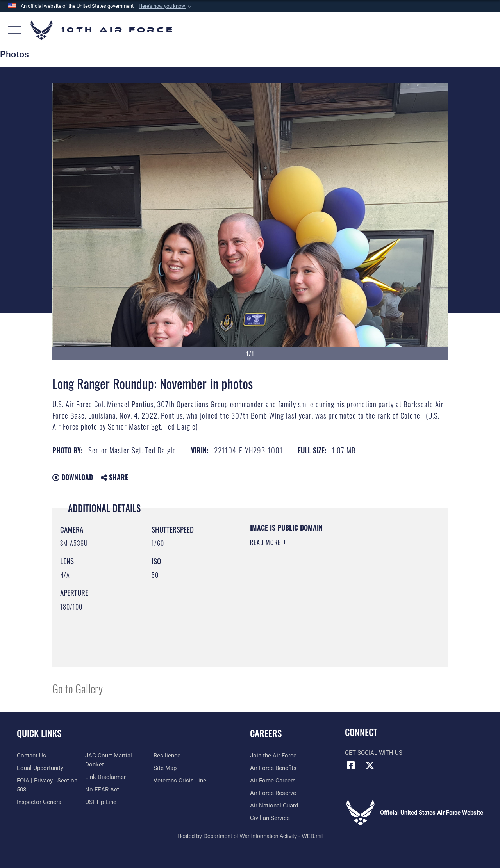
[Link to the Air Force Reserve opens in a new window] (273, 793)
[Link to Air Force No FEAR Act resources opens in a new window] (102, 790)
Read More (266, 542)
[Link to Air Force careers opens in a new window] (273, 781)
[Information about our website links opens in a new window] (105, 777)
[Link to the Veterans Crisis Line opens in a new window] (180, 781)
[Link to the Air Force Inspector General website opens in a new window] (40, 802)
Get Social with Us (374, 753)
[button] (166, 6)
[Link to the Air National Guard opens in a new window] (274, 806)
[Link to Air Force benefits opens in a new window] (273, 768)
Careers (266, 733)
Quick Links (39, 733)
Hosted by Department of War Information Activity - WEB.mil (250, 836)
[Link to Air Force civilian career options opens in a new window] (270, 818)
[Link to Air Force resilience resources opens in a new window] (167, 756)
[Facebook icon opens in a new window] (351, 765)
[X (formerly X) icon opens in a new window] (370, 765)
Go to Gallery (78, 688)
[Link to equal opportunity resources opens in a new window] (40, 768)
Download (73, 477)
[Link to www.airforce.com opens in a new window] (273, 756)
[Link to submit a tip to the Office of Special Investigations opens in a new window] (101, 802)
